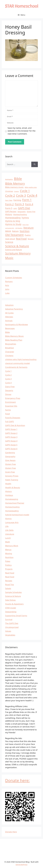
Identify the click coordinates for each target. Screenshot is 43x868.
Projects (9, 569)
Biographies (11, 344)
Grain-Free (10, 472)
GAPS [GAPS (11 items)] (15, 208)
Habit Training (12, 480)
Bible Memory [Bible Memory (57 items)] (15, 183)
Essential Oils (11, 406)
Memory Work (12, 546)
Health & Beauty (13, 487)
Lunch (8, 538)
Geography (10, 456)
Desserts (9, 390)
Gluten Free (10, 464)
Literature (10, 534)
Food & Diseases (13, 418)
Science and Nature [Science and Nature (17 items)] (13, 250)
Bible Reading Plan (14, 340)
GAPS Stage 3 (11, 437)
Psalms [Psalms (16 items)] (28, 235)
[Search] (35, 164)
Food (7, 414)
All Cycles (9, 313)
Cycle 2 (8, 375)
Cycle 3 (8, 379)
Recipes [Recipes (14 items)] (31, 239)
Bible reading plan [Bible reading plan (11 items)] (31, 187)
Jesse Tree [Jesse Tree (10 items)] (26, 225)
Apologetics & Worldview (17, 324)
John (7, 289)
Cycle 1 (8, 371)
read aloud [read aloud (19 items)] (10, 239)
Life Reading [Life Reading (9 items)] (19, 228)
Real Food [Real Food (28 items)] (21, 239)
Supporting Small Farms (16, 616)
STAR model (11, 608)
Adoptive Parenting (14, 309)
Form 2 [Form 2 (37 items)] (9, 204)
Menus (8, 550)
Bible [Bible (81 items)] (18, 179)
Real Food (10, 573)
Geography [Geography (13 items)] (22, 212)
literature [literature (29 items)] (28, 228)
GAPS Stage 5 (11, 445)
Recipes (9, 581)
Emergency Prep (13, 398)
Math (8, 542)
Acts (7, 285)
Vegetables (10, 635)
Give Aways (10, 460)
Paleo (8, 561)
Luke (7, 293)
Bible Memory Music (14, 336)
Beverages (10, 328)
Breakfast (10, 348)
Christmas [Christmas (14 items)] (9, 191)
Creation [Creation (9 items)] (16, 191)
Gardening (10, 453)
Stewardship (11, 612)
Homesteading (12, 511)
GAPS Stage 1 (11, 429)
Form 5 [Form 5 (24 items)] (9, 208)
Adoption (9, 305)
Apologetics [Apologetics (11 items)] (9, 179)
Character (10, 352)
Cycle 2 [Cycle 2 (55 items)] (10, 195)
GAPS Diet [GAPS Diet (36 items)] (24, 208)
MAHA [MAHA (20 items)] (8, 231)
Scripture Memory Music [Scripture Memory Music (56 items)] (18, 256)
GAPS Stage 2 (11, 433)
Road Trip (10, 585)
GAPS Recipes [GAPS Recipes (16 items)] (11, 212)
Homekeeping (12, 499)
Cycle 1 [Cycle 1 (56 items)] (25, 191)
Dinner (8, 394)
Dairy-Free (10, 387)
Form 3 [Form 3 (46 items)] (19, 204)
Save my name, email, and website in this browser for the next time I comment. (22, 131)
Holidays (9, 495)
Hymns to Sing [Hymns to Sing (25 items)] (13, 221)
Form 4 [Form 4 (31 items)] (29, 204)
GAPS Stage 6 (11, 449)
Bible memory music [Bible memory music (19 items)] (14, 187)
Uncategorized (12, 627)
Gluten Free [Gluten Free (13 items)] (31, 212)
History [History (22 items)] (9, 214)
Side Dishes (10, 600)
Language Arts (12, 522)
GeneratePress (21, 864)
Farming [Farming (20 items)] (17, 200)
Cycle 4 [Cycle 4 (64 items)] (32, 195)
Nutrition (9, 557)
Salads (8, 588)
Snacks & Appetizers (14, 604)
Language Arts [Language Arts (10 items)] (10, 228)
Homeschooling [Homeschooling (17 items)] (20, 214)
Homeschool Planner (15, 503)
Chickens (9, 356)
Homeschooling (12, 507)
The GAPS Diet (12, 623)
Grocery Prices (12, 476)
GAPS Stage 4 (11, 441)
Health (8, 484)
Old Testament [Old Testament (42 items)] (14, 235)
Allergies (9, 317)
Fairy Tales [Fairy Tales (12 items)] (9, 200)
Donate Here (11, 832)
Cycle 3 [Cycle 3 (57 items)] (21, 195)
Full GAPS (9, 422)
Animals (9, 321)
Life (7, 526)
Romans (9, 281)
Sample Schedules (13, 592)
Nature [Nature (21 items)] (15, 231)
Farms (8, 410)
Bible (7, 332)
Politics (8, 565)
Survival (9, 619)
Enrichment (10, 402)
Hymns (8, 519)
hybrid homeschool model (17, 515)
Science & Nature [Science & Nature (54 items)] (17, 246)
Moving (9, 553)
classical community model (17, 363)
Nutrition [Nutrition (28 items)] (25, 231)
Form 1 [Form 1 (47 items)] (27, 200)
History (8, 491)
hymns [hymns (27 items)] (25, 218)
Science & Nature (13, 596)
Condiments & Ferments (16, 367)
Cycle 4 (8, 383)
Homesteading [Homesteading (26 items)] (13, 218)
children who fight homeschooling (21, 359)
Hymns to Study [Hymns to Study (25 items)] (13, 224)
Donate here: (17, 780)
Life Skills (9, 530)
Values (8, 631)
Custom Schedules (14, 278)
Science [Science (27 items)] (9, 242)
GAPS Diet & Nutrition (15, 425)
